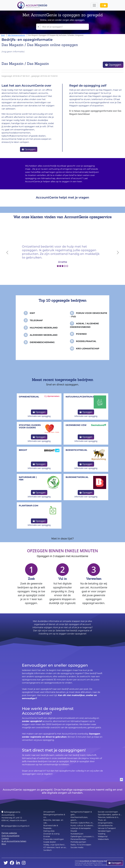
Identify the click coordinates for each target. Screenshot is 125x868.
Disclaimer (78, 865)
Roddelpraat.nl (86, 341)
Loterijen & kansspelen (81, 828)
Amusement (49, 812)
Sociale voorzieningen (108, 812)
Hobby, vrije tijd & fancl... (54, 845)
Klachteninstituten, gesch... (79, 819)
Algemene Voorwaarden (102, 865)
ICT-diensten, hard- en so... (55, 847)
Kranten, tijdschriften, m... (82, 823)
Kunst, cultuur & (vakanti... (82, 825)
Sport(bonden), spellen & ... (110, 815)
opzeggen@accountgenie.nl (15, 826)
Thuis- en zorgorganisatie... (106, 821)
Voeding (102, 834)
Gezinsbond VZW (76, 425)
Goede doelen (50, 842)
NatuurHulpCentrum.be (81, 397)
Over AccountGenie (10, 836)
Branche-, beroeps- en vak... (53, 821)
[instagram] (24, 863)
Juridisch (47, 850)
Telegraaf (36, 320)
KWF (32, 313)
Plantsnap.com (29, 506)
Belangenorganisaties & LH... (54, 816)
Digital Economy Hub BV (101, 861)
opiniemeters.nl (29, 397)
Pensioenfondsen (78, 839)
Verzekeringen (104, 831)
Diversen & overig (51, 834)
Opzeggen (113, 65)
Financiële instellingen (54, 839)
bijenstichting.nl (76, 450)
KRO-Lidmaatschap (88, 349)
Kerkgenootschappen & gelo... (81, 813)
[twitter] (6, 863)
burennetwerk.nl (77, 477)
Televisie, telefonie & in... (109, 817)
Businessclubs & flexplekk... (51, 827)
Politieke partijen (78, 842)
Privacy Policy (88, 865)
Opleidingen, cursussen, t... (83, 836)
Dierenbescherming (42, 342)
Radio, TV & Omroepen (81, 845)
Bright (23, 450)
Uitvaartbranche (105, 825)
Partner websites (9, 833)
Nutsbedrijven (77, 834)
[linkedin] (18, 863)
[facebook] (12, 863)
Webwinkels (103, 839)
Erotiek (47, 836)
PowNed (81, 334)
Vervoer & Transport (107, 828)
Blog (4, 844)
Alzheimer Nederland (44, 335)
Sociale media (77, 847)
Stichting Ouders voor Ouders (30, 426)
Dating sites (49, 831)
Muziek (74, 831)
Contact (5, 838)
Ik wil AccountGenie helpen (14, 841)
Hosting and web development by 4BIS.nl (89, 863)
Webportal (103, 836)
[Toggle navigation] (94, 5)
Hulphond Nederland (44, 328)
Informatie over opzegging (39, 416)
